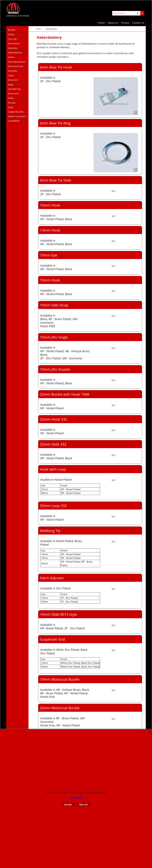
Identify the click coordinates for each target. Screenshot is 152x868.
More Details (76, 798)
